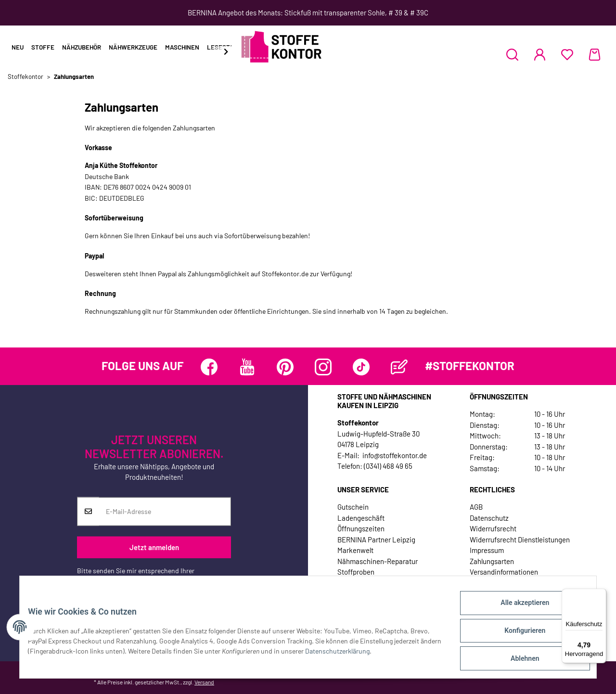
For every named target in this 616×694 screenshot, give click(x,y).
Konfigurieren (518, 635)
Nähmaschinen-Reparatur (378, 561)
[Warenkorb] (595, 54)
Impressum (487, 550)
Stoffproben (356, 572)
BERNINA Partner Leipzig (376, 540)
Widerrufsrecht (493, 528)
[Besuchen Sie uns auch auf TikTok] (361, 367)
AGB (476, 507)
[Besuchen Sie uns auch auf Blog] (399, 367)
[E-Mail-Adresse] (165, 511)
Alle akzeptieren (518, 610)
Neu (18, 47)
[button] (512, 54)
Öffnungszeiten (361, 528)
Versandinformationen (504, 572)
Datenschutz (489, 518)
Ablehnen (518, 660)
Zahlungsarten (492, 561)
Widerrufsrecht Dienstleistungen (520, 540)
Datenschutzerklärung (109, 580)
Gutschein (353, 507)
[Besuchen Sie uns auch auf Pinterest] (285, 367)
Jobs (345, 583)
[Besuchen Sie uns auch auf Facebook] (209, 367)
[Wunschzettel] (567, 54)
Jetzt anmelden (154, 547)
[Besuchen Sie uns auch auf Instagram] (323, 367)
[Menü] (601, 594)
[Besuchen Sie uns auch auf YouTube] (247, 367)
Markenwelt (355, 550)
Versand (204, 682)
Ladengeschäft (361, 518)
